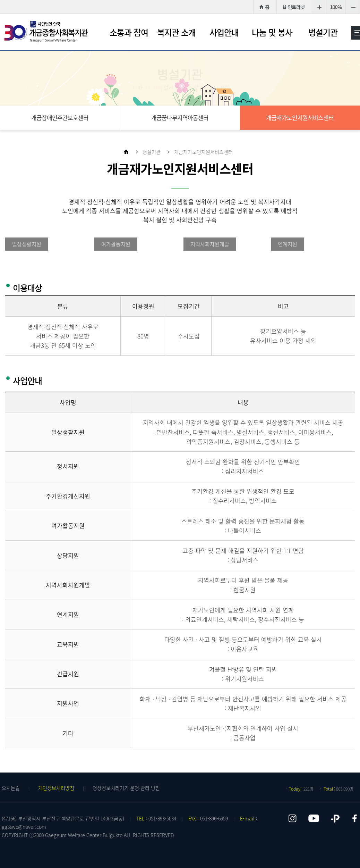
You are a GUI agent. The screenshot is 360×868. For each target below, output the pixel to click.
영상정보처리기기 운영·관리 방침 (126, 788)
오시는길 (11, 788)
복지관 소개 (176, 32)
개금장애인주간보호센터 (60, 118)
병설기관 (323, 32)
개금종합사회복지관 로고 (47, 31)
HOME (264, 7)
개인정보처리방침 (56, 788)
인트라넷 (294, 7)
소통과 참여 (129, 32)
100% (336, 7)
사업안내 (224, 32)
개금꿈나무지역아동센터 (180, 118)
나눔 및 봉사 (272, 32)
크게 (319, 7)
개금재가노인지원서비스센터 (300, 118)
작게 (353, 7)
